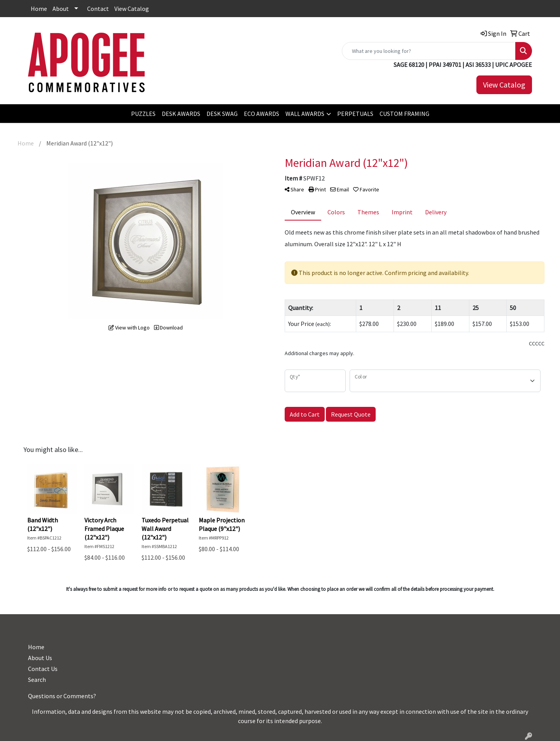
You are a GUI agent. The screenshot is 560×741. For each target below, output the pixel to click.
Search (37, 680)
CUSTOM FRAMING (404, 114)
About (61, 9)
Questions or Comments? (62, 696)
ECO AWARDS (262, 114)
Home (39, 9)
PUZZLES (143, 114)
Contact (98, 9)
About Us (40, 658)
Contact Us (43, 669)
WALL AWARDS (305, 114)
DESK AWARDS (181, 114)
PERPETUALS (355, 114)
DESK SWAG (222, 114)
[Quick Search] (429, 51)
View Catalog (132, 9)
